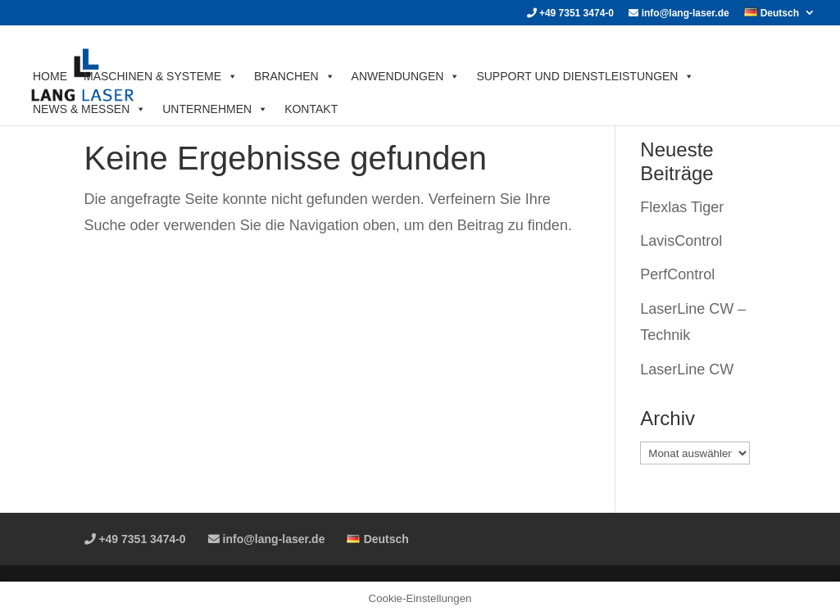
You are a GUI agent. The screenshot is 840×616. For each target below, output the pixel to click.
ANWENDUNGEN (406, 76)
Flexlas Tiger (682, 207)
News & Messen (89, 109)
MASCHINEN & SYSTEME (161, 76)
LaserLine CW (687, 369)
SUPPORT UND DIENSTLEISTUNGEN (585, 76)
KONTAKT (311, 109)
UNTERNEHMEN (215, 109)
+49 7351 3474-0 (570, 14)
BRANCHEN (295, 76)
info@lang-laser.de (679, 14)
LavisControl (681, 241)
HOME (50, 76)
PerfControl (677, 274)
